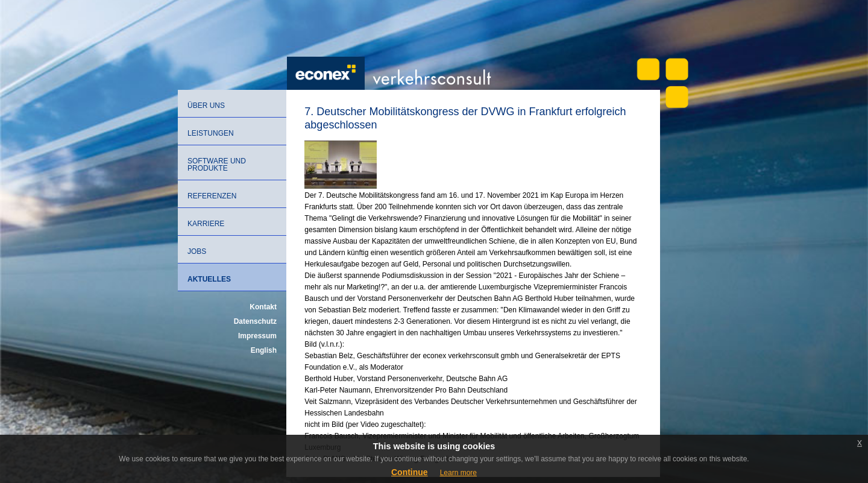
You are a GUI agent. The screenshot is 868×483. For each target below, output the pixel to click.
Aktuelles (209, 279)
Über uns (206, 106)
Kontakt (263, 307)
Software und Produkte (217, 165)
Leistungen (211, 133)
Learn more (458, 473)
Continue (410, 472)
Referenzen (212, 196)
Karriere (206, 224)
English (264, 350)
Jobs (197, 251)
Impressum (257, 336)
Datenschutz (255, 321)
